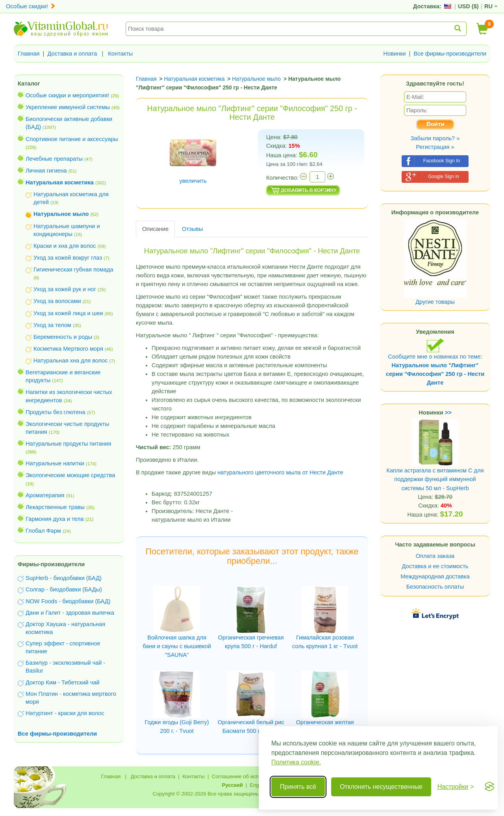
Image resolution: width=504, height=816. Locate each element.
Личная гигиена (46, 171)
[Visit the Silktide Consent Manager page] (489, 787)
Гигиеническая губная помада (73, 270)
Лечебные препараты (54, 159)
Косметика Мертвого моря (68, 349)
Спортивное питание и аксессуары (72, 139)
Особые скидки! (31, 6)
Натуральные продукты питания (68, 444)
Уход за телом (52, 325)
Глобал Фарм (43, 531)
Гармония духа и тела (55, 519)
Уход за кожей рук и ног (65, 289)
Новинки (394, 54)
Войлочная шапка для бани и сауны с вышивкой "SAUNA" (177, 646)
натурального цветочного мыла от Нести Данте (280, 472)
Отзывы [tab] (192, 229)
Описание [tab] (155, 229)
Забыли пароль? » (435, 138)
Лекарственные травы (55, 507)
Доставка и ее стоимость (435, 566)
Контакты (120, 54)
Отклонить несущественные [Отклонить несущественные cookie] (381, 787)
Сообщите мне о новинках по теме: (435, 362)
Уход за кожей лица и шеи (68, 313)
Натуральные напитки (55, 463)
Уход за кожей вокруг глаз (68, 258)
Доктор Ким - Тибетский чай (63, 682)
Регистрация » (435, 147)
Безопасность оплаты (435, 587)
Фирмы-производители (51, 564)
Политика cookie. (296, 762)
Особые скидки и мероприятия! (67, 95)
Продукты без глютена (56, 412)
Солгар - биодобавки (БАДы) (64, 589)
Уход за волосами (57, 301)
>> (448, 413)
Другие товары (435, 302)
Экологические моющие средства (70, 475)
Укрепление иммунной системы (68, 107)
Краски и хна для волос (65, 246)
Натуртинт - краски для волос (65, 713)
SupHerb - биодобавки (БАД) (64, 578)
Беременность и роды (63, 337)
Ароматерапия (45, 495)
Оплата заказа (435, 556)
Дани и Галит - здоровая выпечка (70, 613)
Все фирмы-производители (450, 54)
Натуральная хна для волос (71, 361)
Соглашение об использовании (249, 776)
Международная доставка (435, 576)
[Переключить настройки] (456, 787)
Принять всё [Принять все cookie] (298, 787)
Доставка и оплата (72, 54)
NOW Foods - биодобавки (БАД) (68, 601)
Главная (29, 54)
